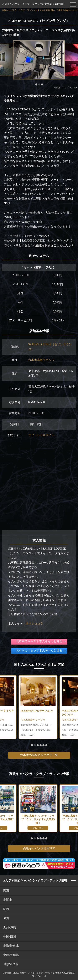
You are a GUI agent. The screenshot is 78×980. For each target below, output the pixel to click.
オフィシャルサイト (41, 435)
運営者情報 (11, 964)
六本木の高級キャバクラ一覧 (39, 755)
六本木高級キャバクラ (33, 720)
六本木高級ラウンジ (41, 360)
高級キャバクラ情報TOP (39, 848)
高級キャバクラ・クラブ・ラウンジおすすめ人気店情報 (33, 4)
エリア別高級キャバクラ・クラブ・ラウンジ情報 (35, 881)
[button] (36, 84)
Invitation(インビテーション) (37, 711)
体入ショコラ (34, 624)
